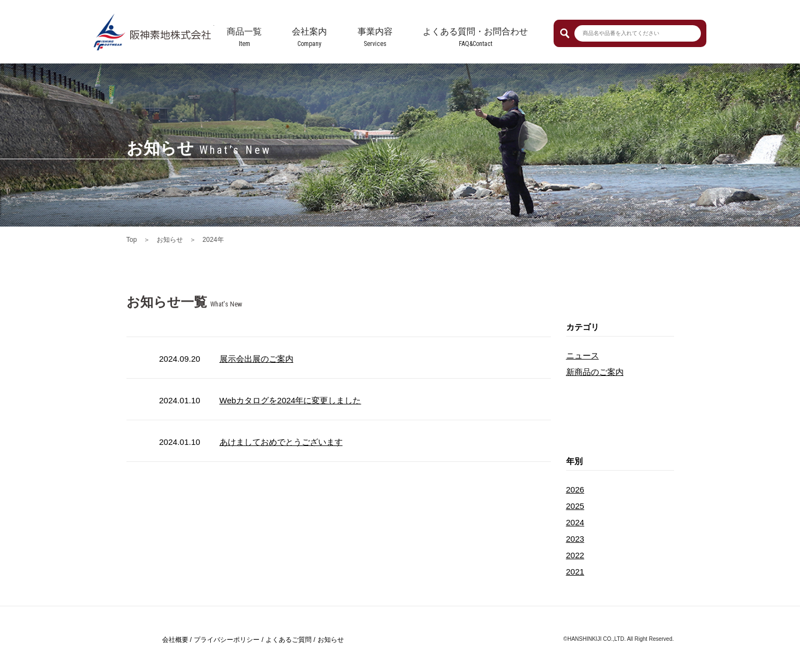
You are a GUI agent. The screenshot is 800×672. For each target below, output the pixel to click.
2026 (575, 489)
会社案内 (309, 31)
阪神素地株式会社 (154, 32)
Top (132, 240)
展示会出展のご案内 (257, 359)
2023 (575, 539)
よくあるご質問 (289, 640)
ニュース (583, 355)
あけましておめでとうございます (281, 442)
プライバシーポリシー (227, 640)
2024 (575, 522)
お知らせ (170, 240)
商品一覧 (244, 31)
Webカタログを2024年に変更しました (290, 400)
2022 (575, 555)
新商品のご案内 (595, 372)
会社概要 (175, 640)
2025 (575, 506)
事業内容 (375, 31)
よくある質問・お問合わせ (475, 31)
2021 (575, 572)
